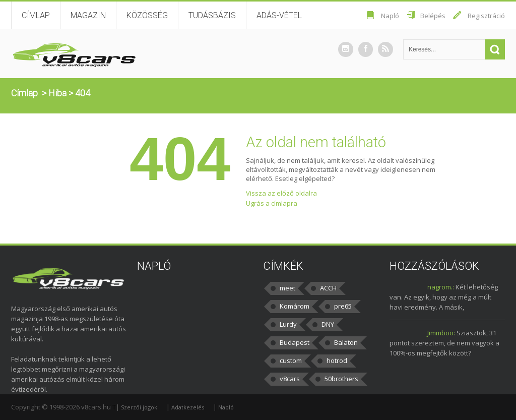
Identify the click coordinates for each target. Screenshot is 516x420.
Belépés (433, 16)
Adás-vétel (279, 15)
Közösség (147, 15)
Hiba (57, 93)
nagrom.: (441, 287)
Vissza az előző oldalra (281, 193)
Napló (390, 16)
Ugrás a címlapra (272, 203)
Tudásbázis (212, 15)
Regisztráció (486, 16)
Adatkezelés (188, 407)
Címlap (36, 15)
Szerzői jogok (139, 407)
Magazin (88, 15)
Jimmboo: (441, 333)
